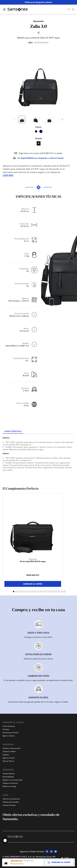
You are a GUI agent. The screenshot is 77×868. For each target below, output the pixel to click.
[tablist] (38, 432)
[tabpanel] (38, 458)
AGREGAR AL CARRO (33, 584)
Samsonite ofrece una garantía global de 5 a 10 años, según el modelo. (39, 702)
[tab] (13, 431)
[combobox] (66, 858)
